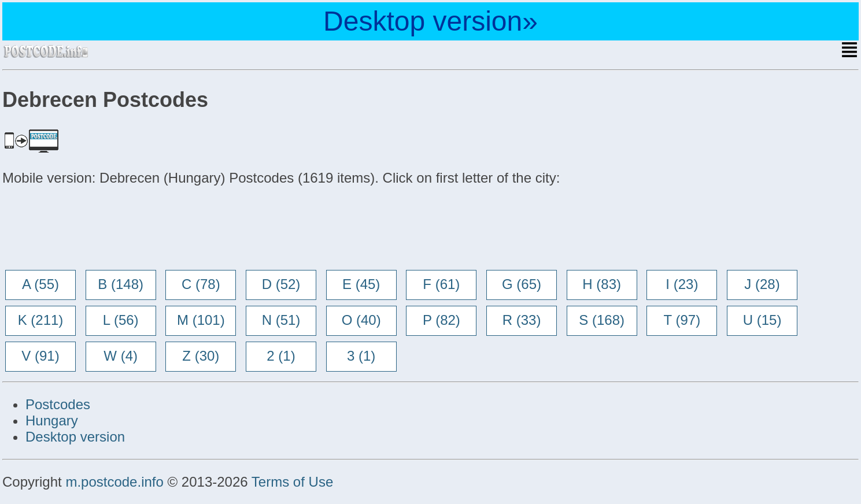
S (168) (602, 320)
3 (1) (361, 356)
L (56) (121, 320)
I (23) (682, 284)
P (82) (441, 320)
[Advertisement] (95, 229)
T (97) (682, 320)
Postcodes (58, 404)
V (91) (40, 356)
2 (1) (281, 356)
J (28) (762, 284)
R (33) (522, 320)
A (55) (40, 284)
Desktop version (75, 437)
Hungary (52, 420)
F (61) (441, 284)
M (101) (201, 320)
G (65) (522, 284)
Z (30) (201, 356)
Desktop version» (431, 21)
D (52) (281, 284)
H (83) (602, 284)
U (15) (762, 320)
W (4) (121, 356)
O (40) (361, 320)
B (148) (121, 284)
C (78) (201, 284)
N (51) (281, 320)
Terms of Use (292, 482)
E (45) (361, 284)
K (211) (41, 320)
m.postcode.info (114, 482)
